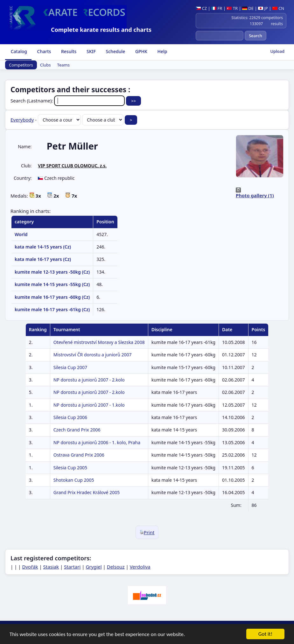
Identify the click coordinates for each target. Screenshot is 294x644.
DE (248, 8)
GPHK (141, 51)
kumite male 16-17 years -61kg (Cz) (52, 309)
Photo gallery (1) (255, 195)
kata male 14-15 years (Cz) (43, 247)
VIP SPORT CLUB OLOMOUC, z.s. (72, 166)
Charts (43, 51)
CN (278, 8)
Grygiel (94, 567)
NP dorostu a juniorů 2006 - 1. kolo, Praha (97, 442)
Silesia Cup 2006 (70, 417)
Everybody (22, 120)
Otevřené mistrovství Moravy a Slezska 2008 (99, 342)
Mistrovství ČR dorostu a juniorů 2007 (93, 355)
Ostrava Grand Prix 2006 (79, 455)
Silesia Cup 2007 (70, 367)
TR (232, 8)
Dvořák (30, 567)
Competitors (21, 65)
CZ (201, 8)
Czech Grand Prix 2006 (77, 430)
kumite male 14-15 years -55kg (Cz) (52, 284)
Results (68, 51)
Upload (277, 51)
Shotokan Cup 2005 (74, 480)
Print (147, 532)
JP (263, 8)
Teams (63, 65)
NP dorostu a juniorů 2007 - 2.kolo (89, 380)
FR (217, 8)
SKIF (91, 51)
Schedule (115, 51)
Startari (72, 567)
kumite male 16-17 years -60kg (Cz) (52, 297)
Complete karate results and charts (101, 30)
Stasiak (51, 567)
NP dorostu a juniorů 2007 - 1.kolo (89, 405)
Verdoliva (140, 567)
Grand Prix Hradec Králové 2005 (87, 492)
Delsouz (116, 567)
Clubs (45, 65)
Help (162, 51)
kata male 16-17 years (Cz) (43, 259)
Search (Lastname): (68, 101)
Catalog (18, 51)
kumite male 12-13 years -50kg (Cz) (52, 272)
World (21, 234)
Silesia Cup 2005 (70, 468)
